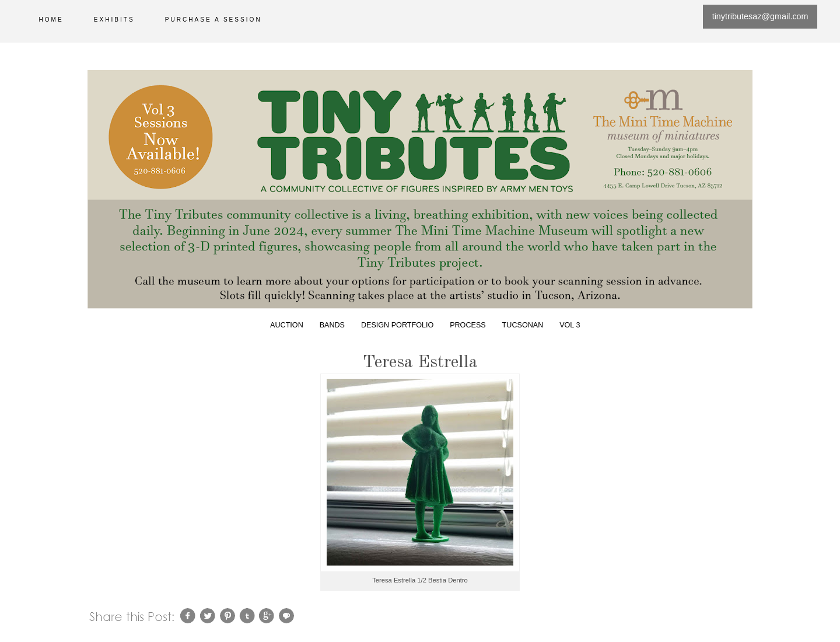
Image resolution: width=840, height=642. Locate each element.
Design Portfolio (397, 325)
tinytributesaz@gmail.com (760, 16)
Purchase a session (213, 20)
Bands (332, 325)
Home (51, 20)
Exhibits (114, 20)
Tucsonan (523, 325)
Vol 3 (570, 325)
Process (468, 325)
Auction (287, 325)
